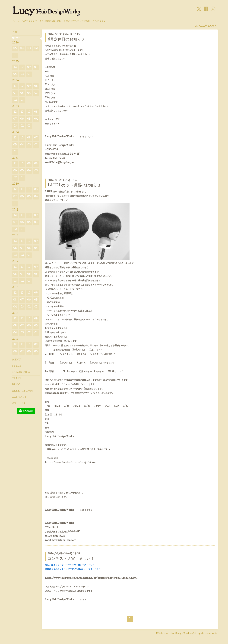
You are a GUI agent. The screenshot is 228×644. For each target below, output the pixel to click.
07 (36, 67)
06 (22, 119)
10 (22, 67)
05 (15, 48)
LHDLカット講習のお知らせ (74, 185)
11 (15, 86)
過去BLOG (18, 403)
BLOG (16, 385)
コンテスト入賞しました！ (71, 559)
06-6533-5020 (207, 27)
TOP (15, 33)
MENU (16, 360)
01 (15, 55)
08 (36, 86)
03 (29, 48)
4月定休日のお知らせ (66, 40)
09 (29, 67)
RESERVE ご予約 (22, 391)
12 (15, 67)
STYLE (17, 366)
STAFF (17, 379)
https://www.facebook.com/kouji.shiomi (70, 463)
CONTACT (19, 397)
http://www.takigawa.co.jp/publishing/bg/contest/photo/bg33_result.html (91, 578)
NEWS (16, 39)
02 (36, 48)
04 (22, 48)
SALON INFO (21, 372)
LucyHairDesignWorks (177, 633)
